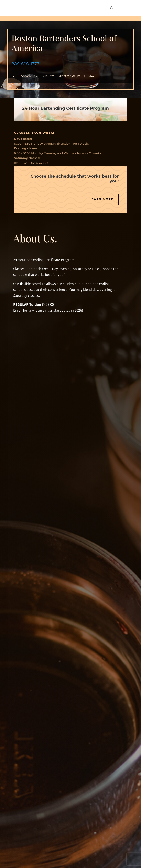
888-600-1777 (25, 64)
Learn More (101, 199)
